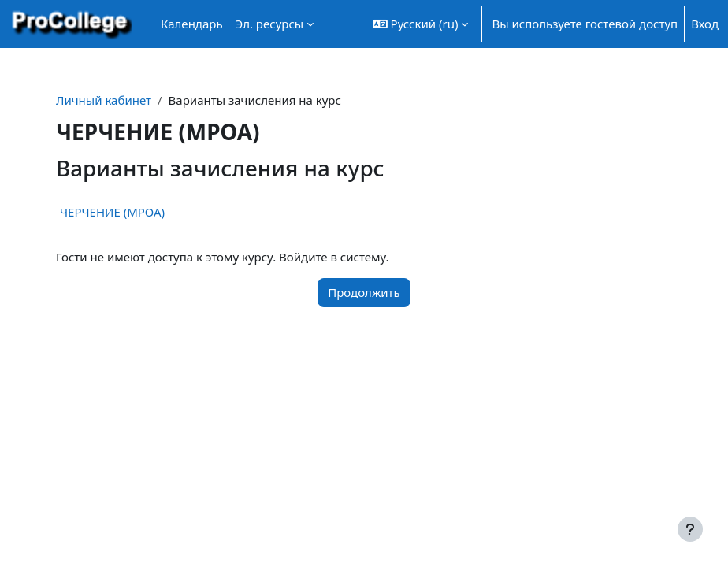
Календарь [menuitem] (192, 24)
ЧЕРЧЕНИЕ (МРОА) (112, 212)
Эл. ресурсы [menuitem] (270, 24)
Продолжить (364, 292)
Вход (705, 24)
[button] (421, 24)
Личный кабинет (104, 100)
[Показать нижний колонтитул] (690, 529)
